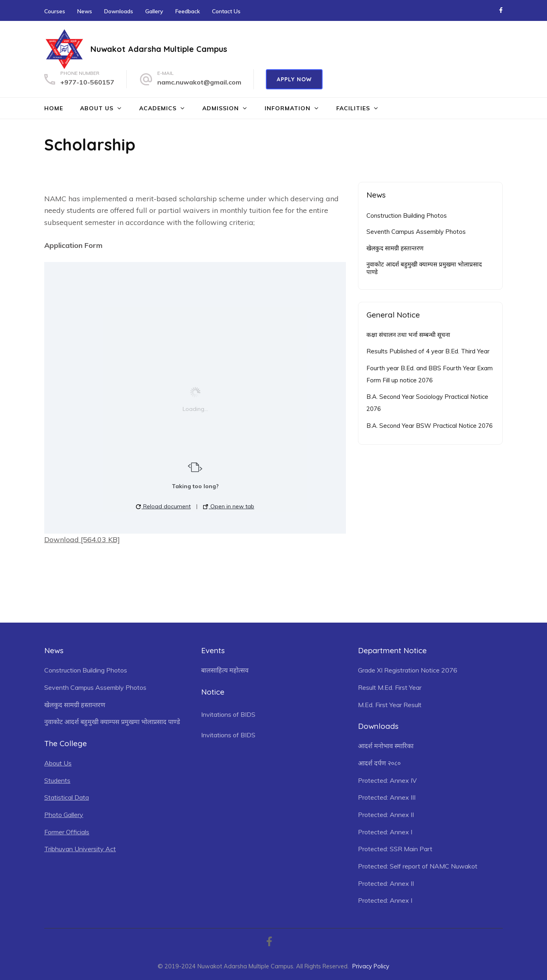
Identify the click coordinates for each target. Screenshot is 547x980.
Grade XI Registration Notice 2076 (408, 670)
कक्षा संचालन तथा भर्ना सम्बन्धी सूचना (408, 335)
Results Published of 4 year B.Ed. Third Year (428, 351)
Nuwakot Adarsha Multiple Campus (159, 49)
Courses (55, 11)
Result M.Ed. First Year (390, 687)
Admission (221, 108)
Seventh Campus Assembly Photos (416, 232)
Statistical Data (67, 797)
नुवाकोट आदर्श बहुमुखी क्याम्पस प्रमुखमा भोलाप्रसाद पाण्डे (424, 268)
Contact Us (226, 11)
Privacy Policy (371, 966)
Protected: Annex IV (387, 780)
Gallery (154, 11)
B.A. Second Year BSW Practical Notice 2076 (430, 426)
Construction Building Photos (407, 216)
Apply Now (294, 79)
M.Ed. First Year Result (390, 705)
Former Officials (67, 832)
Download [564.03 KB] (82, 540)
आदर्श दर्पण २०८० (379, 763)
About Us (97, 108)
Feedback (188, 11)
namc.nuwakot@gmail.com (199, 82)
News (85, 11)
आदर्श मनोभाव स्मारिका (386, 746)
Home (54, 108)
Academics (158, 108)
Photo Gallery (64, 815)
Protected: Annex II (386, 815)
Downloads (119, 11)
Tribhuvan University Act (80, 849)
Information (288, 108)
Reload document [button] (163, 506)
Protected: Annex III (387, 797)
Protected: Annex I (385, 832)
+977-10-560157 (87, 82)
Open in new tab (229, 506)
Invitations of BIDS (228, 714)
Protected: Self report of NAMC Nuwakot (418, 866)
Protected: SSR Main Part (395, 849)
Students (57, 780)
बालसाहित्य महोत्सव (225, 670)
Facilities (353, 108)
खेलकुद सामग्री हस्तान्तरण (395, 248)
